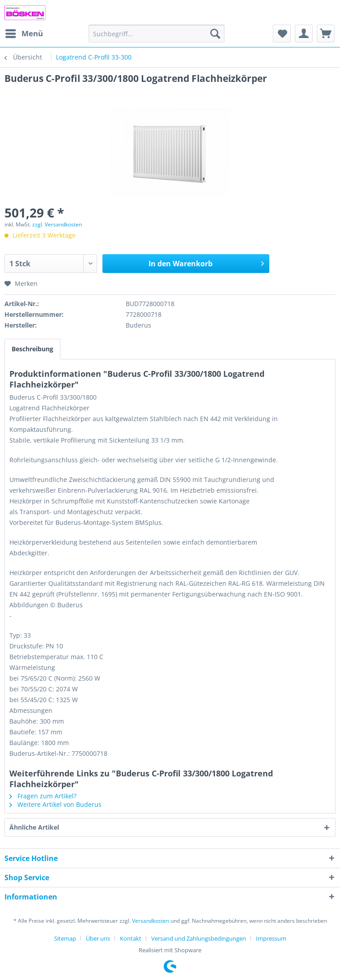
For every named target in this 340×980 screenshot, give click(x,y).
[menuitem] (24, 34)
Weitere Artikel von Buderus (55, 804)
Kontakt (131, 938)
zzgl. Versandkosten (57, 224)
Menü (24, 32)
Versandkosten (151, 921)
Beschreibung (32, 349)
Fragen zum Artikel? (43, 796)
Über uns (98, 938)
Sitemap (65, 938)
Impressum (271, 938)
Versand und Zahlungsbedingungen (199, 938)
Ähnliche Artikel (34, 827)
